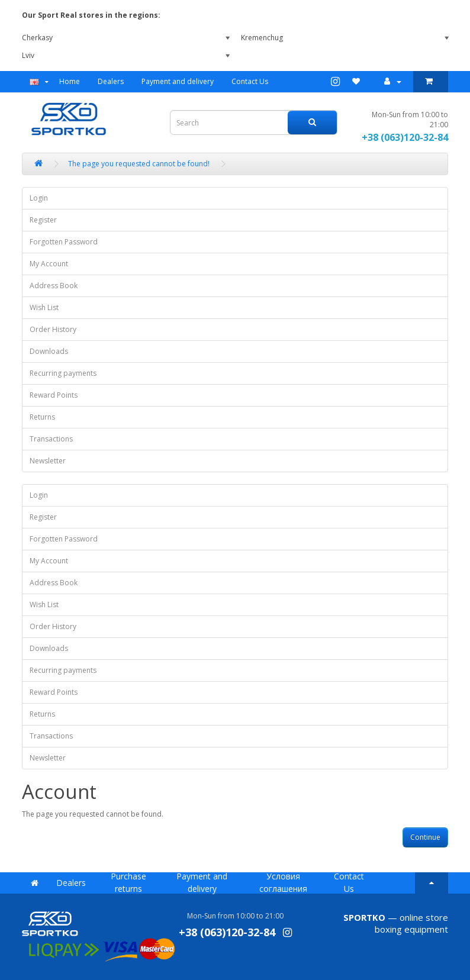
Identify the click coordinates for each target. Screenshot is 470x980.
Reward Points (54, 395)
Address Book (54, 286)
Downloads (49, 351)
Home (70, 81)
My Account (49, 264)
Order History (53, 329)
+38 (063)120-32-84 (405, 137)
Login (39, 198)
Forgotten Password (64, 242)
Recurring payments (63, 373)
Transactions (51, 439)
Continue (425, 837)
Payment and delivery (178, 81)
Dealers (111, 81)
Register (43, 220)
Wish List (44, 307)
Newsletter (48, 461)
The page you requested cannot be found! (139, 164)
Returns (42, 417)
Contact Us (250, 81)
